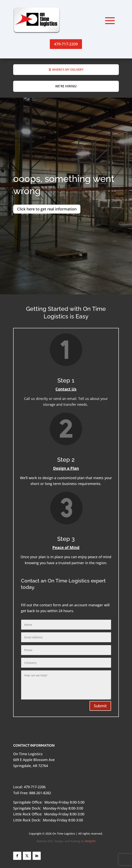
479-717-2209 (66, 44)
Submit (100, 706)
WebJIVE (90, 841)
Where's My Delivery (68, 70)
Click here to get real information (47, 209)
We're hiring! (66, 86)
